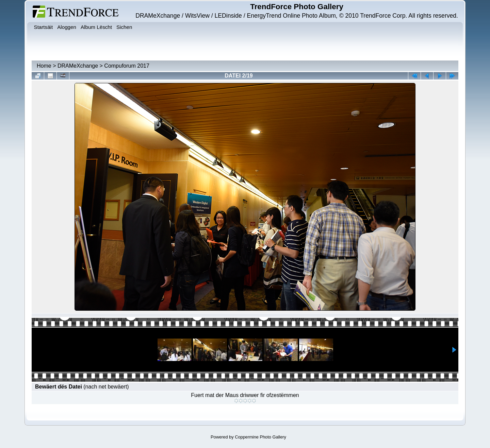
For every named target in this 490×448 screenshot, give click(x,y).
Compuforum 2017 (127, 66)
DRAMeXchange (78, 66)
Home (44, 66)
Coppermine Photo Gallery (260, 437)
